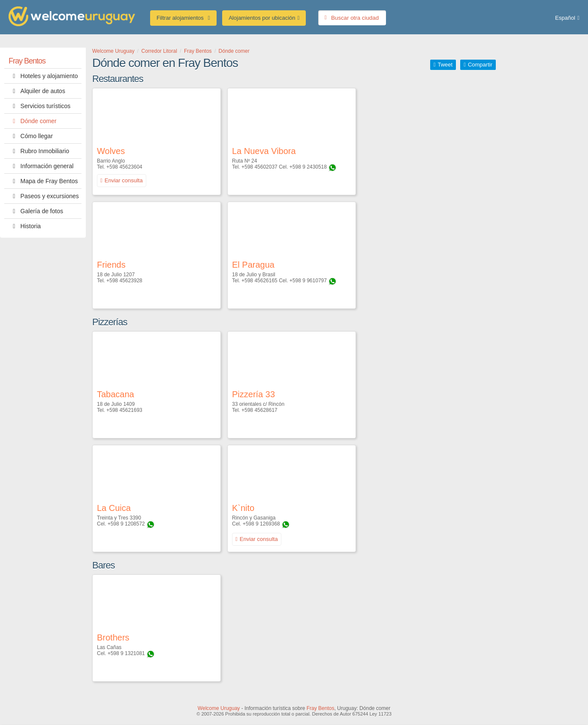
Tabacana (116, 394)
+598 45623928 (124, 281)
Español (565, 18)
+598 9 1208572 (126, 524)
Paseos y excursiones (44, 196)
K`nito (243, 508)
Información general (41, 166)
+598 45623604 (124, 167)
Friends (111, 265)
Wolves (111, 151)
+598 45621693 (124, 410)
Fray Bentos (27, 61)
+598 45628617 (259, 410)
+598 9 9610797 (308, 281)
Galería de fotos (36, 211)
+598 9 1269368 (261, 524)
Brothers (113, 637)
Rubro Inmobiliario (39, 151)
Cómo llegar (31, 136)
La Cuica (114, 508)
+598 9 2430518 (308, 167)
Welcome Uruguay (219, 708)
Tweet (445, 65)
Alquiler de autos (37, 91)
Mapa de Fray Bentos (43, 181)
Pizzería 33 (253, 394)
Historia (25, 226)
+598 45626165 (259, 281)
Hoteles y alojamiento (43, 76)
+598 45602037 (259, 167)
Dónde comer (33, 121)
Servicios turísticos (39, 106)
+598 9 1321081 (126, 653)
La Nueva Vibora (264, 151)
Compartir (480, 65)
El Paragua (253, 265)
